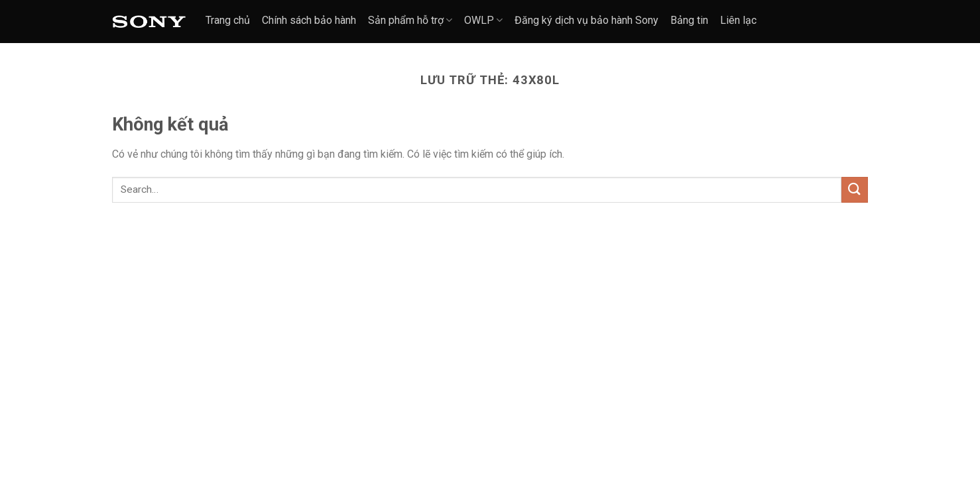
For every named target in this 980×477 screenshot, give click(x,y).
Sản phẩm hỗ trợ (410, 20)
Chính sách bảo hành (309, 20)
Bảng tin (689, 20)
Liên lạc (738, 20)
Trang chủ (228, 20)
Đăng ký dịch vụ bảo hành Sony (586, 20)
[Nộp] (855, 190)
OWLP (483, 20)
